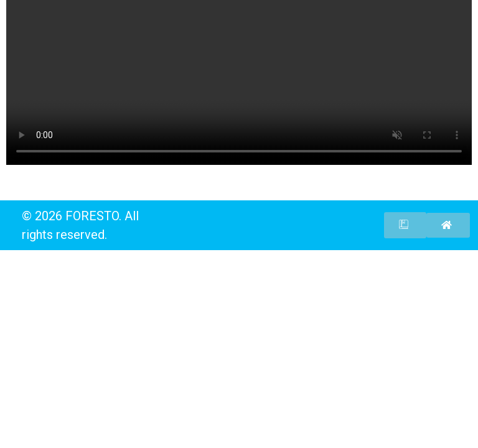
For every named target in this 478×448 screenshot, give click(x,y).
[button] (405, 225)
